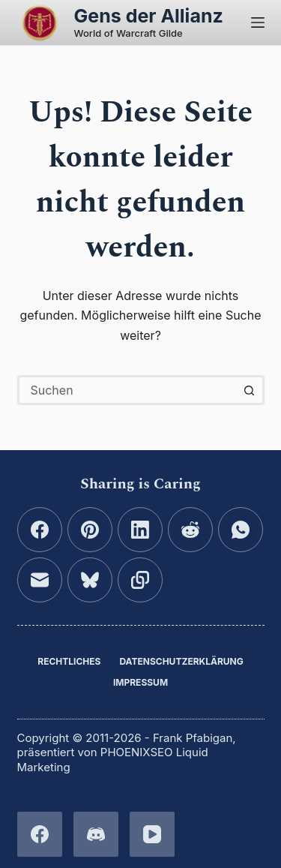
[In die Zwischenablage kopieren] (140, 580)
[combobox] (128, 390)
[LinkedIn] (140, 530)
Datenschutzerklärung (181, 661)
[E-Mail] (40, 580)
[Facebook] (40, 530)
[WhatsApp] (241, 530)
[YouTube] (152, 834)
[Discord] (96, 834)
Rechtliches (69, 661)
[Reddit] (190, 530)
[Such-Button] (250, 390)
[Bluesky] (90, 580)
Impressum (140, 682)
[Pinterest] (90, 530)
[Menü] (258, 23)
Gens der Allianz (149, 16)
